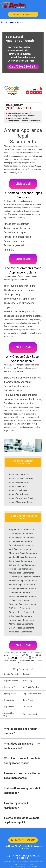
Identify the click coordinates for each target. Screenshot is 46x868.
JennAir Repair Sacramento (22, 628)
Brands (11, 22)
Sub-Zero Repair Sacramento (22, 565)
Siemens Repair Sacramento (22, 612)
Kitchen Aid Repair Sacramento (23, 581)
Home (3, 22)
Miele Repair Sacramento (21, 632)
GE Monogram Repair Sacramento (25, 577)
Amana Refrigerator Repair (21, 498)
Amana (20, 22)
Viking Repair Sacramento (21, 569)
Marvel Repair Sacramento (21, 624)
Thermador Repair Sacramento (23, 553)
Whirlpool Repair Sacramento (22, 557)
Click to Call (23, 184)
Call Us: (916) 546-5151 (23, 14)
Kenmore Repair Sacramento (22, 585)
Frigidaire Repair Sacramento (22, 596)
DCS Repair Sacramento (20, 608)
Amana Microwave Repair (21, 502)
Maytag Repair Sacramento (22, 573)
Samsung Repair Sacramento (22, 588)
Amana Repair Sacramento (21, 537)
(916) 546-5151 (19, 108)
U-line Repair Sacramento (21, 616)
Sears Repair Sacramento (21, 561)
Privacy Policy (20, 856)
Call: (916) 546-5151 (23, 67)
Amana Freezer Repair (19, 475)
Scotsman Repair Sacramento (23, 604)
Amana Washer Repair (19, 482)
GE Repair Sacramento (19, 592)
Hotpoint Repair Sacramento (22, 530)
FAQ (8, 856)
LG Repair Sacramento (19, 600)
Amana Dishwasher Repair (21, 478)
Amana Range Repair (19, 494)
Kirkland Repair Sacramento (22, 620)
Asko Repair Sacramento (20, 541)
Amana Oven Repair (18, 490)
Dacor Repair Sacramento (21, 533)
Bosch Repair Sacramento (21, 545)
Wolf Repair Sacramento (20, 549)
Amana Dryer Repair (18, 486)
